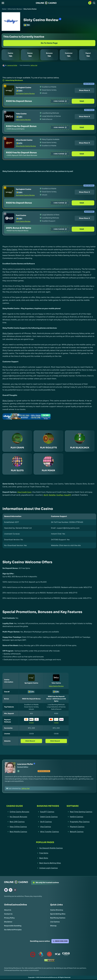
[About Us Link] (8, 910)
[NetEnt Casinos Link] (79, 817)
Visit (85, 101)
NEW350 (66, 127)
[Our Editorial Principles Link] (13, 930)
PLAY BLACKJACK (80, 448)
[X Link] (11, 890)
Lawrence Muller (12, 65)
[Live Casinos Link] (55, 922)
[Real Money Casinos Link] (58, 918)
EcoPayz (60, 495)
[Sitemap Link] (53, 926)
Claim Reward (31, 741)
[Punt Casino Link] (9, 218)
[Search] (94, 3)
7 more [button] (56, 723)
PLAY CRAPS (17, 448)
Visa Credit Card (24, 492)
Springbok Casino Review (25, 94)
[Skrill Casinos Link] (48, 822)
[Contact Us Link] (8, 914)
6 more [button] (31, 723)
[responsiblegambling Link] (41, 955)
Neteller (52, 495)
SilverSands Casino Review (26, 146)
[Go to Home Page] (49, 43)
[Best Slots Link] (49, 858)
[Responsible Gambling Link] (13, 926)
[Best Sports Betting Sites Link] (49, 863)
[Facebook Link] (6, 890)
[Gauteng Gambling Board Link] (49, 955)
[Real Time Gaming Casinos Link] (79, 812)
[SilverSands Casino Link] (9, 143)
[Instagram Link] (15, 890)
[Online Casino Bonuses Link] (18, 812)
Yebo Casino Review (23, 120)
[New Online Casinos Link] (18, 827)
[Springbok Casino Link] (9, 90)
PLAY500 (66, 101)
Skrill (46, 495)
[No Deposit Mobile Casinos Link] (49, 848)
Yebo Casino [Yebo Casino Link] (21, 114)
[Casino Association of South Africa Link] (66, 955)
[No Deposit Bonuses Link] (18, 817)
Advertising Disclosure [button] (13, 80)
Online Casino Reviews (15, 9)
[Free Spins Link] (49, 853)
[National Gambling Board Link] (58, 955)
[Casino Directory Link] (57, 910)
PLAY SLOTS (17, 470)
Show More (85, 90)
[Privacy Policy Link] (9, 918)
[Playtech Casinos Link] (79, 827)
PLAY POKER (48, 470)
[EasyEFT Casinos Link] (48, 812)
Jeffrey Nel (34, 65)
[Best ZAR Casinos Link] (18, 822)
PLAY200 (66, 229)
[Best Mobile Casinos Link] (18, 832)
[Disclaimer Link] (8, 922)
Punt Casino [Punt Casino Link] (21, 215)
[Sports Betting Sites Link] (58, 914)
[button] (3, 3)
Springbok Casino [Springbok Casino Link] (24, 88)
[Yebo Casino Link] (9, 117)
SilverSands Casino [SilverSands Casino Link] (24, 140)
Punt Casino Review (23, 221)
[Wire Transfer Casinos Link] (48, 832)
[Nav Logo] (46, 3)
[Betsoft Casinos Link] (79, 832)
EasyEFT (68, 495)
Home (4, 9)
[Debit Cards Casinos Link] (48, 817)
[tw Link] (18, 771)
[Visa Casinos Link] (48, 827)
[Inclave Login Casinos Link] (49, 868)
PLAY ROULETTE (48, 448)
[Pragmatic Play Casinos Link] (79, 822)
